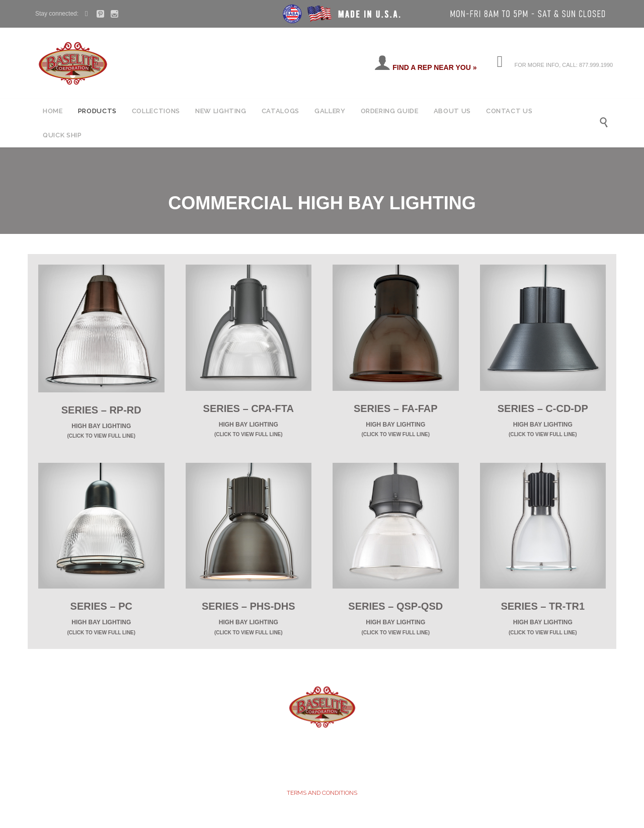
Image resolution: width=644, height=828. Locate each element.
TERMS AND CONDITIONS (322, 793)
